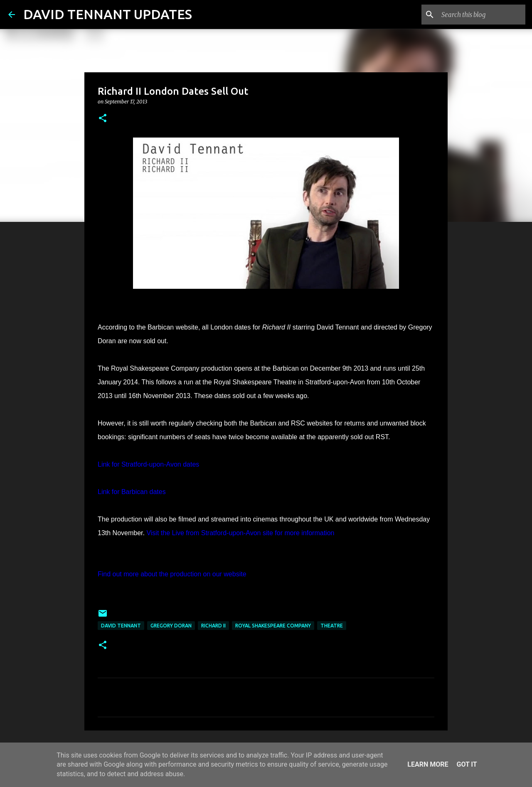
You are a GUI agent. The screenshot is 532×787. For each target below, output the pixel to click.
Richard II (213, 626)
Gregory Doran (171, 626)
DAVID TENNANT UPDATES (108, 14)
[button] (103, 119)
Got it (467, 764)
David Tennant (121, 626)
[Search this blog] (482, 15)
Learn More (428, 764)
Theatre (332, 626)
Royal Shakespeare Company (273, 626)
